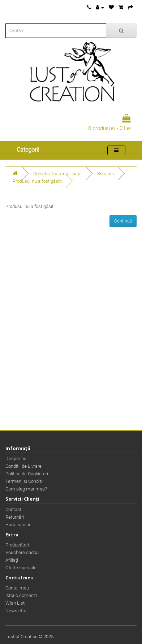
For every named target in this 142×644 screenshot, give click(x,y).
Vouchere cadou (22, 552)
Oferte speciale (21, 568)
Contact (13, 509)
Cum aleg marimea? (26, 489)
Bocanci (106, 174)
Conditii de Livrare (23, 466)
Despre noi (16, 459)
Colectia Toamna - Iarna (57, 174)
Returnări (15, 517)
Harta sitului (18, 525)
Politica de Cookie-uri (27, 474)
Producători (17, 545)
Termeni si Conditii (24, 481)
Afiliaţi (12, 560)
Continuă (123, 221)
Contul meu (17, 588)
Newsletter (17, 611)
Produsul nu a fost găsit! (37, 181)
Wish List (15, 603)
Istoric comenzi (21, 595)
